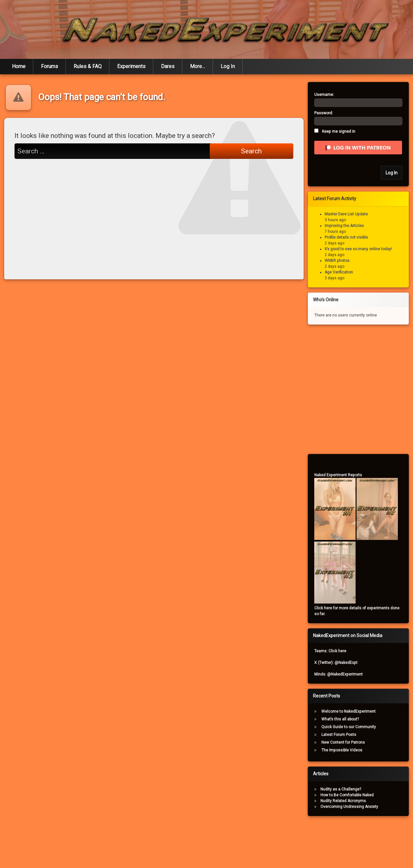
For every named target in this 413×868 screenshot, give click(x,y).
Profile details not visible (346, 237)
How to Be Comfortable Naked (347, 795)
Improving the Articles (344, 226)
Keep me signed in (339, 131)
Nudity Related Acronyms (343, 801)
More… (198, 66)
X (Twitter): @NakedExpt (336, 663)
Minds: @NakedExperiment (338, 674)
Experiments (131, 66)
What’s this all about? (340, 719)
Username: (324, 95)
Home (19, 66)
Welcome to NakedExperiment (348, 711)
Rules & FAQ (88, 66)
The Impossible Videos (342, 750)
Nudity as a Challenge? (341, 789)
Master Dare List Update (346, 214)
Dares (168, 66)
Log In (228, 66)
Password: (324, 113)
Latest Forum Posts (339, 735)
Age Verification (339, 272)
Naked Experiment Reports (338, 475)
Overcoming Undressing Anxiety (349, 807)
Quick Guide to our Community (349, 727)
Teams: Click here (330, 651)
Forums (50, 66)
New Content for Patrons (343, 742)
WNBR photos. (337, 261)
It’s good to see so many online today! (358, 249)
